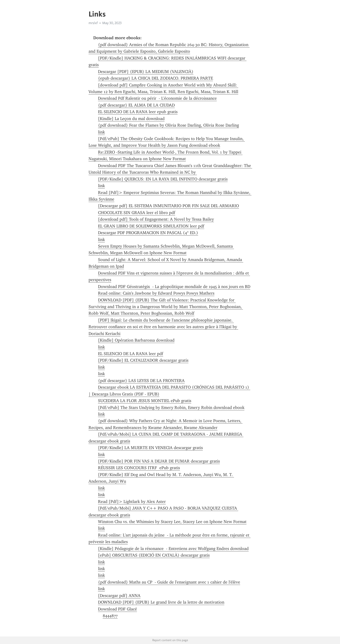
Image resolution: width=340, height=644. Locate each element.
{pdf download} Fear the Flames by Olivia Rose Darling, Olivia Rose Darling (168, 125)
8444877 (110, 616)
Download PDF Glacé (117, 609)
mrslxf (93, 23)
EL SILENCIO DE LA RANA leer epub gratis (138, 112)
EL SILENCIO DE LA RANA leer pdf (131, 354)
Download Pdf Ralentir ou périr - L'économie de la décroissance (157, 98)
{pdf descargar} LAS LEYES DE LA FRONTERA (141, 381)
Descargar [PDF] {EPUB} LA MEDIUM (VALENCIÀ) (146, 72)
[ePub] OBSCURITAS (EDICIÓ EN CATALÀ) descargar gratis (154, 555)
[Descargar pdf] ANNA (119, 596)
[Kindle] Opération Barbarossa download (136, 340)
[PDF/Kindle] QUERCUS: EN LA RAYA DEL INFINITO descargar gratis (163, 179)
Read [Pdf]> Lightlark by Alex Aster (132, 502)
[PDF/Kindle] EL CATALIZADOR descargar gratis (143, 360)
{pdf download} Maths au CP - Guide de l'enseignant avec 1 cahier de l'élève (169, 582)
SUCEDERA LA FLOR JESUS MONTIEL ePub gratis (145, 401)
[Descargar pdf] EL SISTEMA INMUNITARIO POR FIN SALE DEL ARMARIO (168, 206)
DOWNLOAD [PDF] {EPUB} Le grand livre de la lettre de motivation (161, 602)
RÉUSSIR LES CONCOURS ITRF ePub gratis (139, 468)
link (101, 132)
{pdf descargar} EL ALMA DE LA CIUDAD (136, 105)
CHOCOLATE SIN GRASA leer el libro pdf (137, 213)
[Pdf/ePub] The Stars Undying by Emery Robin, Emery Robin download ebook (171, 408)
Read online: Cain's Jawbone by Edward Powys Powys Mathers (156, 293)
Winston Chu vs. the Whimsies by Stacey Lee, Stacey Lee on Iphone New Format (172, 522)
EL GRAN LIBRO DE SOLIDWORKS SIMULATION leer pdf (151, 226)
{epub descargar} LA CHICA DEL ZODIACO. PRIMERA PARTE (155, 78)
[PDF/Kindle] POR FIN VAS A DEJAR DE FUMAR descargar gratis (159, 461)
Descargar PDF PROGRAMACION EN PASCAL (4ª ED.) (148, 233)
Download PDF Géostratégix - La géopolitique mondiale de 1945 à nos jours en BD (174, 287)
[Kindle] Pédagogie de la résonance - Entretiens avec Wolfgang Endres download (173, 549)
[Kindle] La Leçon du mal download (131, 119)
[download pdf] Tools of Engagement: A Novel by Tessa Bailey (156, 219)
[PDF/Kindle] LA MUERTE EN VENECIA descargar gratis (150, 448)
